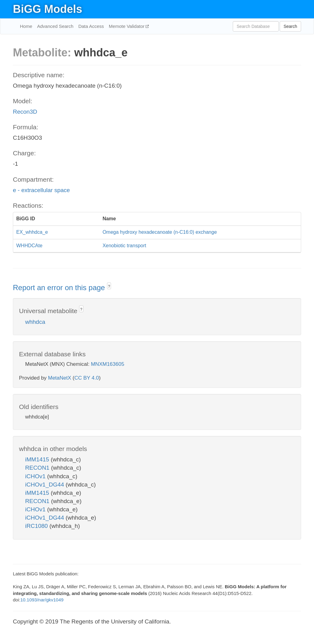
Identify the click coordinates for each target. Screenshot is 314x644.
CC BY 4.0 (86, 378)
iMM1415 (38, 459)
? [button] (109, 286)
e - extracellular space (41, 190)
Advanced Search (55, 26)
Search (290, 26)
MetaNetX (60, 378)
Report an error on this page (60, 288)
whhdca (35, 322)
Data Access (91, 26)
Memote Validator (127, 26)
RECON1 (38, 468)
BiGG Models (48, 9)
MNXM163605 (107, 364)
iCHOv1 (36, 476)
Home (26, 26)
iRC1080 (37, 526)
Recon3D (25, 112)
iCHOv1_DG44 (45, 485)
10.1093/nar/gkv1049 (42, 600)
